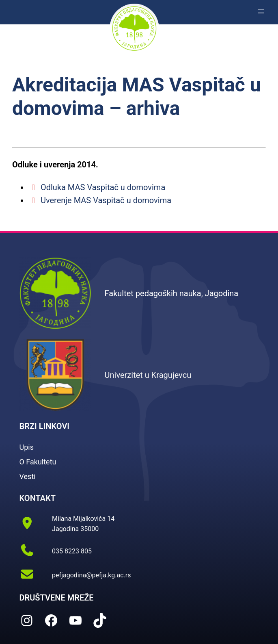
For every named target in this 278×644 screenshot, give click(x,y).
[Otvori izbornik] (261, 11)
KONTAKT (38, 498)
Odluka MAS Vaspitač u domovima (97, 187)
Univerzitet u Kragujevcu (148, 375)
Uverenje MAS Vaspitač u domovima (100, 200)
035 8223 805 (72, 551)
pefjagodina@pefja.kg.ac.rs (91, 575)
